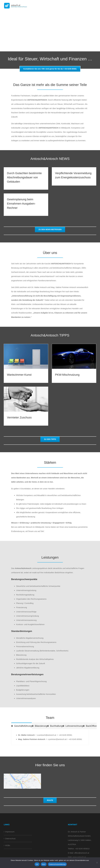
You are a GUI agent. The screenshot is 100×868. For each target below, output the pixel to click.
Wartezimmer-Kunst (19, 375)
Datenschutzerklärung (57, 864)
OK (37, 864)
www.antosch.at (79, 857)
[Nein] (97, 863)
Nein (44, 864)
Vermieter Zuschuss (19, 417)
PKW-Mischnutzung (67, 375)
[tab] (22, 726)
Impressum (10, 832)
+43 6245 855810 (82, 849)
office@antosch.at (82, 853)
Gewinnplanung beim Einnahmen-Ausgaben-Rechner (21, 204)
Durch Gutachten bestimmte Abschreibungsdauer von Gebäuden (24, 177)
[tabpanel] (50, 737)
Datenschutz (10, 839)
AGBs (8, 845)
